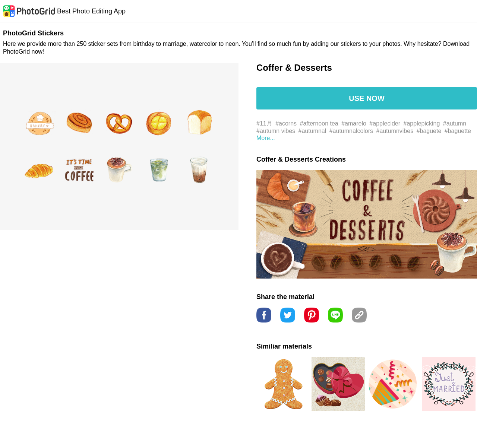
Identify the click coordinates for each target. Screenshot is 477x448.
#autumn (455, 123)
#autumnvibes (395, 131)
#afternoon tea (319, 123)
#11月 (264, 123)
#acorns (286, 123)
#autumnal (312, 131)
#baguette (458, 131)
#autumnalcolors (351, 131)
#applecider (385, 123)
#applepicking (422, 123)
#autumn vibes (276, 131)
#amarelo (354, 123)
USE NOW (367, 98)
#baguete (429, 131)
